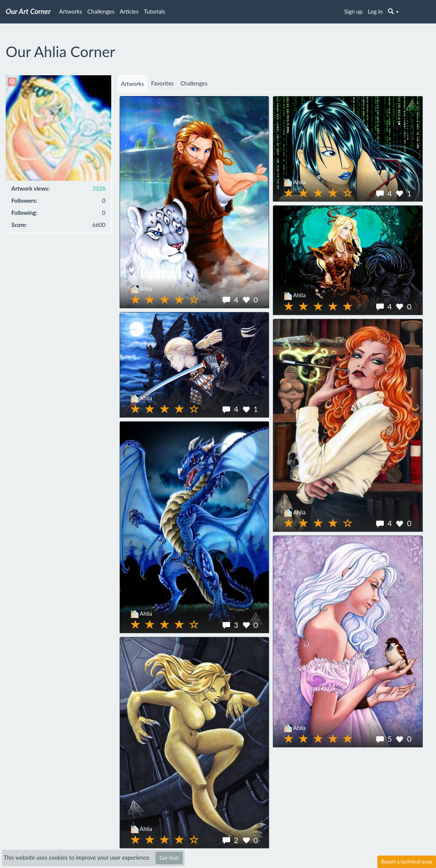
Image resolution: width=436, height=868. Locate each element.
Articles (129, 11)
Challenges (101, 11)
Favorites (162, 83)
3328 (99, 188)
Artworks (71, 11)
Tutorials (154, 11)
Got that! (169, 858)
